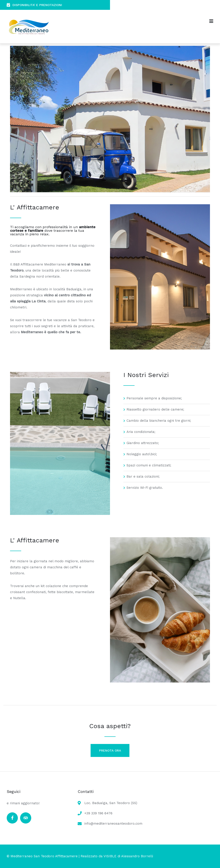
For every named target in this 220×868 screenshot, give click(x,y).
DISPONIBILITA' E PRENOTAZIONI (34, 5)
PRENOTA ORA (110, 750)
